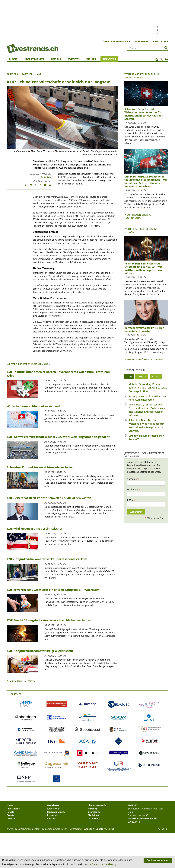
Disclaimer (93, 815)
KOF (39, 74)
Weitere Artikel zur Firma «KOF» (28, 364)
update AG (101, 829)
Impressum (94, 812)
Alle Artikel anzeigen (22, 681)
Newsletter (160, 41)
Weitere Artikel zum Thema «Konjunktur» (142, 76)
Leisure (91, 59)
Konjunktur (46, 177)
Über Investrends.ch (116, 41)
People (56, 59)
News (13, 59)
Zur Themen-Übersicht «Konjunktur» (139, 216)
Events (73, 59)
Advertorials (54, 809)
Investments (34, 59)
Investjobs (53, 815)
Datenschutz (94, 818)
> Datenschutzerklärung (103, 864)
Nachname (134, 489)
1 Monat (156, 376)
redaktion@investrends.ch (142, 818)
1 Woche (142, 376)
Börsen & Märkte (56, 812)
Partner (27, 74)
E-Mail (131, 500)
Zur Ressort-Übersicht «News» (145, 360)
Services (109, 59)
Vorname (133, 479)
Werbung (142, 41)
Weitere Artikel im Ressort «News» (142, 230)
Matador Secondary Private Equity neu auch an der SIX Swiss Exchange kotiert (148, 388)
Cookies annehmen (158, 860)
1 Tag (129, 376)
